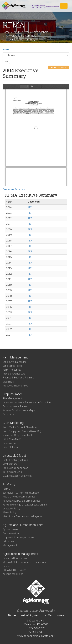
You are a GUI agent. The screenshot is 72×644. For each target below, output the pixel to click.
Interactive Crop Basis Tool (17, 435)
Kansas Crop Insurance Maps (19, 410)
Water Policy (9, 513)
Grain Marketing (13, 423)
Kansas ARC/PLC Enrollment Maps (22, 501)
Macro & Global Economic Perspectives (24, 562)
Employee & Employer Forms (18, 537)
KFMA (17, 32)
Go (6, 61)
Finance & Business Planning (18, 378)
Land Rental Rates (12, 366)
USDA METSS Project (14, 570)
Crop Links (8, 414)
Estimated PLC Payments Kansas (21, 493)
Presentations (10, 447)
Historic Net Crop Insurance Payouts (22, 516)
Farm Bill (7, 489)
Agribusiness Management (20, 554)
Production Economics (15, 386)
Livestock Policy (11, 509)
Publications (9, 443)
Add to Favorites (58, 67)
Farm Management (15, 357)
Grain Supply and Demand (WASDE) (22, 431)
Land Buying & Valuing (15, 362)
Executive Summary (14, 189)
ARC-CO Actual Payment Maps (19, 497)
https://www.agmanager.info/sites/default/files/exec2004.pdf (36, 135)
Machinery (8, 382)
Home (6, 32)
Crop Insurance (13, 394)
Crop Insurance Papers (15, 406)
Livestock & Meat (14, 456)
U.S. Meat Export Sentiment (17, 476)
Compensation (11, 533)
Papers (6, 566)
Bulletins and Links (13, 472)
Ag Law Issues (10, 529)
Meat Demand (10, 464)
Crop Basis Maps (12, 439)
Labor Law (8, 541)
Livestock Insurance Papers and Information (27, 403)
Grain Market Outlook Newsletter (20, 427)
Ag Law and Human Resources (23, 525)
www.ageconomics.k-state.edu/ (36, 636)
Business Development (15, 558)
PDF (30, 207)
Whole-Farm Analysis (36, 32)
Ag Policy (9, 484)
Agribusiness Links (13, 574)
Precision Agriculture (14, 374)
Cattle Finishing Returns (15, 460)
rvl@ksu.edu (36, 632)
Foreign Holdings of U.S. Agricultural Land (25, 505)
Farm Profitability (12, 370)
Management (10, 545)
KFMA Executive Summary (21, 36)
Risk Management (12, 398)
